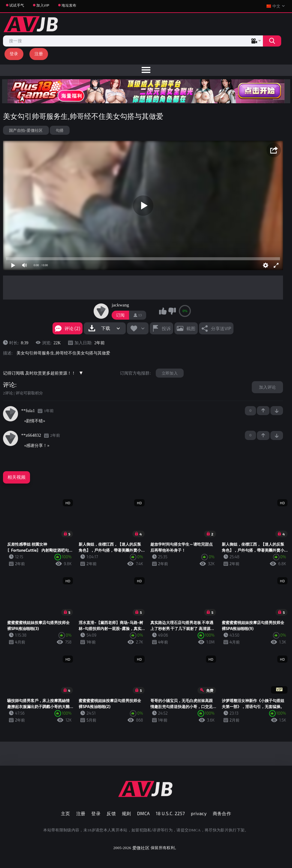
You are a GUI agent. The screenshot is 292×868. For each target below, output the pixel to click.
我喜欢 (163, 311)
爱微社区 (141, 848)
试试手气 (17, 5)
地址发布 (69, 5)
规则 (126, 813)
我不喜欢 (172, 311)
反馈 (111, 813)
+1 (263, 411)
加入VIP (43, 5)
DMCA (144, 813)
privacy (199, 813)
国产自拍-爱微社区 (26, 130)
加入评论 (267, 387)
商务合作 (222, 813)
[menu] (146, 70)
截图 (191, 328)
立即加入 (170, 373)
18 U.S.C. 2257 (170, 813)
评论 (9, 385)
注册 (39, 54)
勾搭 (60, 130)
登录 (14, 54)
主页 (66, 813)
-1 (277, 411)
